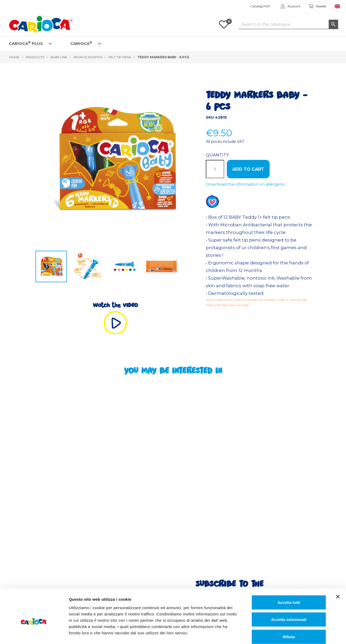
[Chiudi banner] (338, 569)
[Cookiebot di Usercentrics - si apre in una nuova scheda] (34, 634)
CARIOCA (81, 43)
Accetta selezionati (289, 592)
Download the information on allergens (245, 184)
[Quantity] (215, 169)
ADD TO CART (248, 169)
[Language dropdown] (337, 6)
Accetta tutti (289, 575)
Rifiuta (289, 609)
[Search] (288, 24)
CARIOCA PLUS (26, 43)
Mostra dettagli (269, 634)
